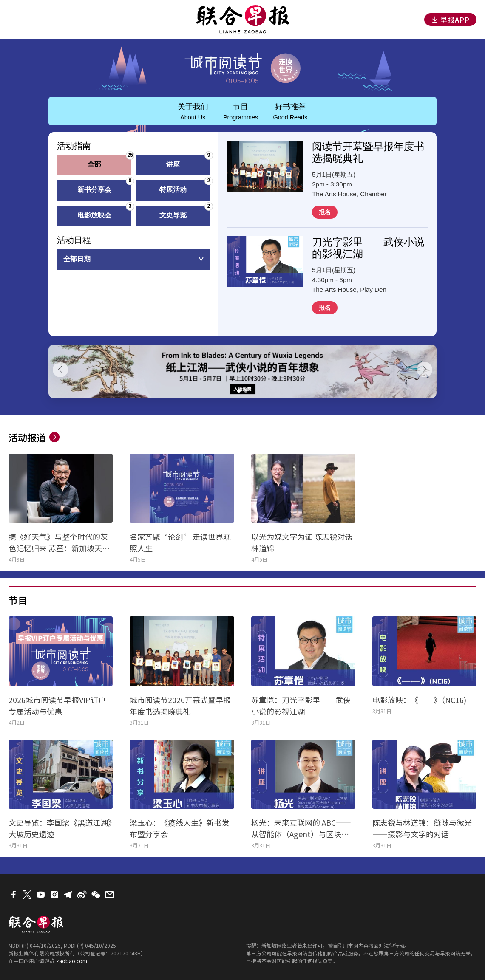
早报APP (450, 20)
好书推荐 (290, 112)
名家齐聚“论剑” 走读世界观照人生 (180, 542)
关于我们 (193, 112)
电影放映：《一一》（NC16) (419, 700)
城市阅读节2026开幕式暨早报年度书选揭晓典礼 (180, 705)
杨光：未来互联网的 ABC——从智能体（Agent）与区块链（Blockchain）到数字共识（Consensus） (301, 828)
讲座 (188, 161)
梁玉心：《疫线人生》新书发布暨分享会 (179, 828)
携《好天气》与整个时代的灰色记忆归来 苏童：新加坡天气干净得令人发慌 (59, 542)
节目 (241, 112)
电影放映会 (105, 212)
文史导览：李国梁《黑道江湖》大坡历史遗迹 (60, 828)
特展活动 (185, 187)
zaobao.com (72, 961)
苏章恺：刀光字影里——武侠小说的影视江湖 (301, 705)
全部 (110, 161)
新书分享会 (105, 187)
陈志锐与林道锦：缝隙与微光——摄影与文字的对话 (422, 828)
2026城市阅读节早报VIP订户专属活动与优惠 (57, 705)
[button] (239, 391)
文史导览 (185, 212)
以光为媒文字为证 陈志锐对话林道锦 (302, 542)
